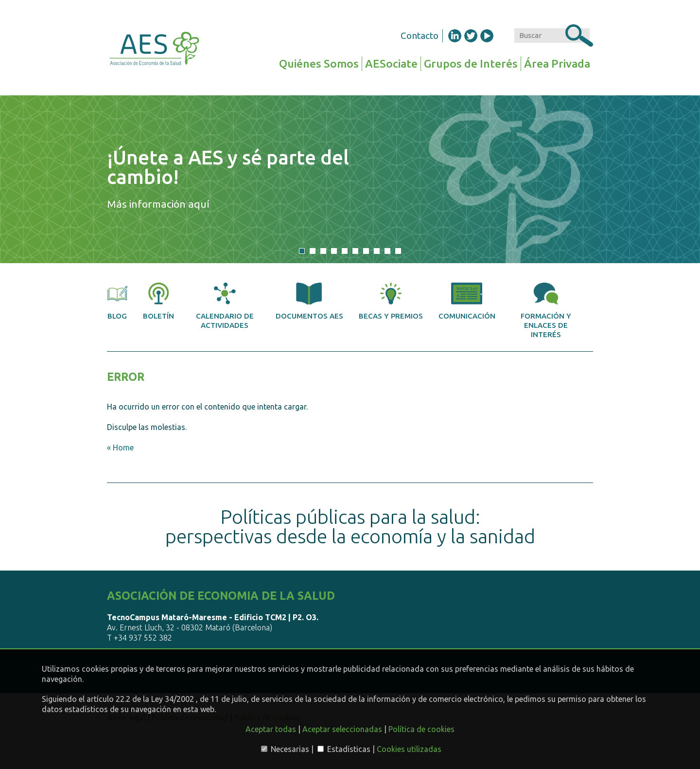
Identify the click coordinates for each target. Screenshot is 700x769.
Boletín (158, 301)
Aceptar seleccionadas (342, 729)
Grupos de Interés (471, 63)
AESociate (391, 63)
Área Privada (557, 63)
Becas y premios (391, 301)
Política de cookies (421, 729)
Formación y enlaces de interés (546, 311)
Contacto (420, 36)
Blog (117, 301)
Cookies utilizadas (409, 749)
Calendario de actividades (225, 306)
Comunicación (467, 301)
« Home (120, 447)
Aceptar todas (271, 729)
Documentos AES (309, 301)
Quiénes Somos (319, 63)
